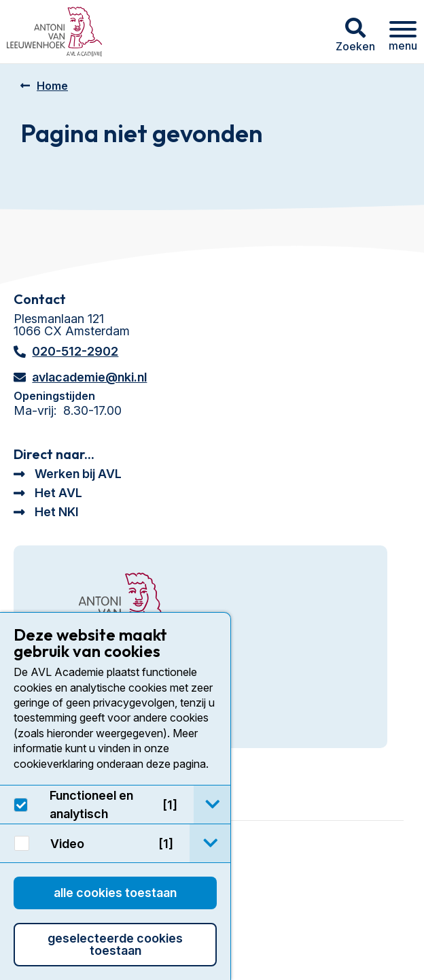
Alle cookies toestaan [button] (115, 893)
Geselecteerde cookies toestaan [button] (115, 944)
